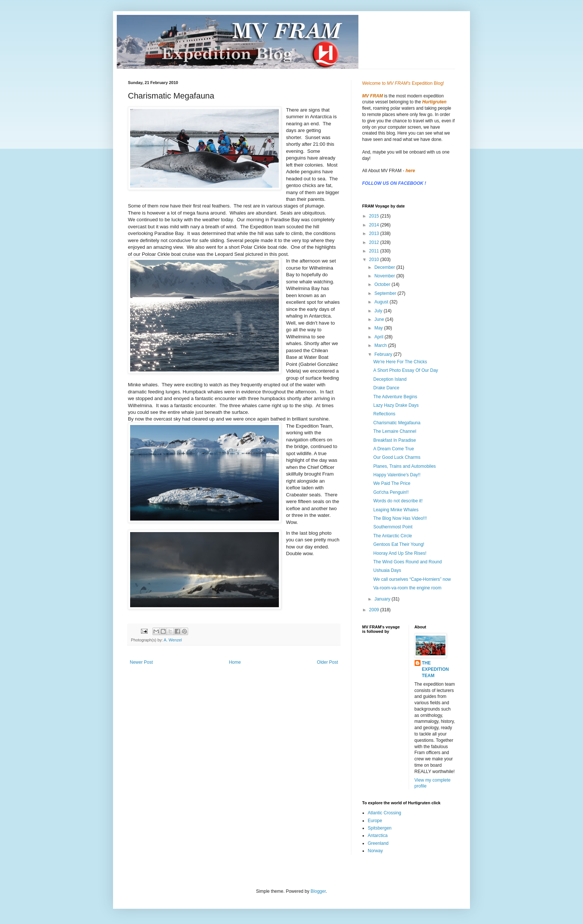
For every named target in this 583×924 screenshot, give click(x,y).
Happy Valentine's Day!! (397, 475)
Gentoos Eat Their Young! (399, 544)
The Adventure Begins (395, 397)
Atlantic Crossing (384, 813)
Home (235, 662)
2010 (375, 260)
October (383, 284)
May (379, 328)
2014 (375, 225)
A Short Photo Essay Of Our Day (406, 370)
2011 (375, 251)
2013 (375, 234)
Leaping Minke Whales (396, 510)
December (385, 267)
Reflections (384, 414)
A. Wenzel (173, 640)
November (385, 276)
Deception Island (390, 379)
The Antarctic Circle (393, 536)
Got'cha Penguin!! (391, 492)
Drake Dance (386, 388)
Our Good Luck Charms (397, 457)
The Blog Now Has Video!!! (400, 518)
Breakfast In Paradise (395, 440)
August (382, 302)
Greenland (378, 843)
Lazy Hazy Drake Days (396, 405)
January (383, 599)
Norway (375, 851)
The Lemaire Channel (395, 431)
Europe (375, 821)
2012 (375, 242)
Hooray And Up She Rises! (400, 553)
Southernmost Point (393, 527)
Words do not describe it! (398, 501)
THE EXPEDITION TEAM (436, 669)
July (379, 311)
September (386, 293)
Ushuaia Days (387, 570)
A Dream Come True (394, 449)
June (380, 319)
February (384, 354)
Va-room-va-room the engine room (407, 588)
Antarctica (378, 836)
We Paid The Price (392, 483)
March (381, 345)
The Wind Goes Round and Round (408, 562)
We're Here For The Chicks (400, 362)
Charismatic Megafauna (397, 423)
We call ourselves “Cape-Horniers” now (412, 579)
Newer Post (141, 662)
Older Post (327, 662)
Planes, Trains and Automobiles (405, 466)
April (379, 337)
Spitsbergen (380, 828)
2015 (375, 216)
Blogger (318, 891)
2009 (375, 610)
